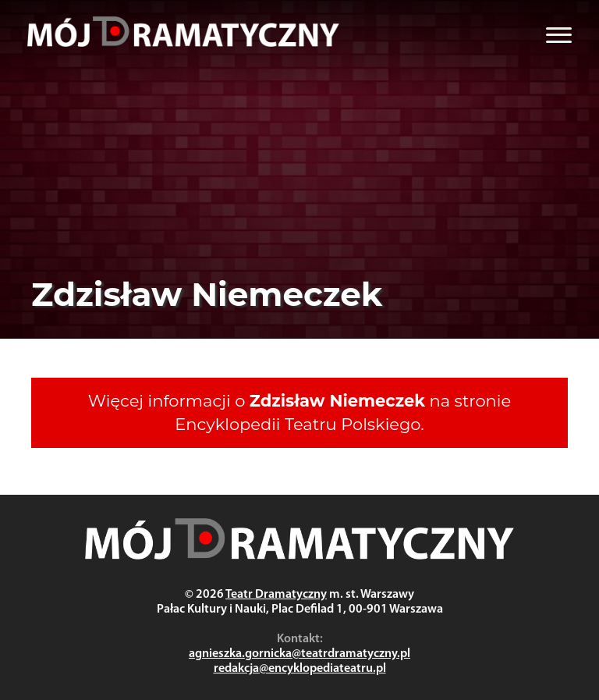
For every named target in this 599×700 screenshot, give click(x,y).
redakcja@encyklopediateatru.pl (300, 669)
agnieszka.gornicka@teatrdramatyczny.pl (299, 654)
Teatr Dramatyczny (276, 595)
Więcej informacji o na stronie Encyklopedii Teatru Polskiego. (299, 412)
